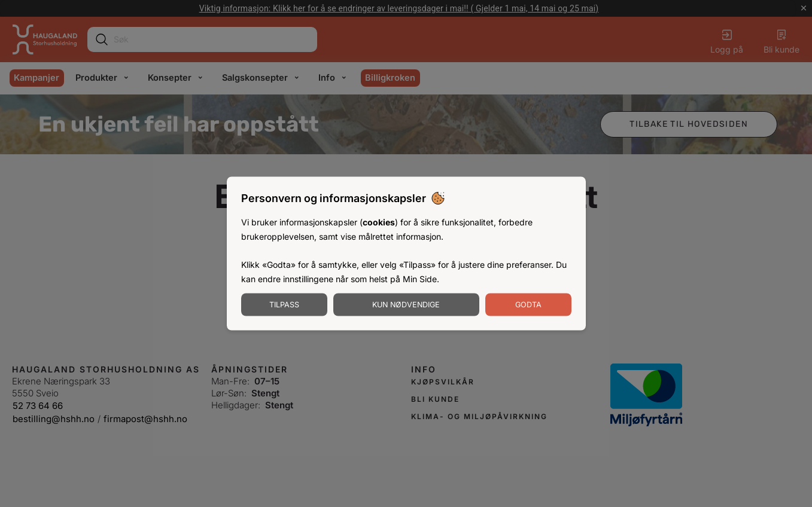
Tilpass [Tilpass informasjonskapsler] (284, 304)
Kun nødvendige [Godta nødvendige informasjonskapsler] (406, 304)
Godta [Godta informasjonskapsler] (528, 304)
